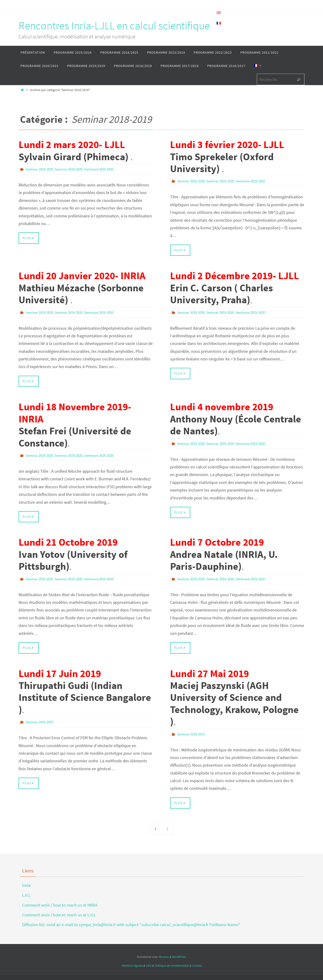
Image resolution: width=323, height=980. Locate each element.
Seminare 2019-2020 (107, 169)
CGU (149, 965)
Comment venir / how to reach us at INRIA (60, 904)
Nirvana (164, 956)
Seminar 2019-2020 (41, 169)
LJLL (26, 895)
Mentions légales (132, 965)
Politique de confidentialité (172, 965)
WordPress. (179, 956)
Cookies (197, 965)
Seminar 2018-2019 (41, 721)
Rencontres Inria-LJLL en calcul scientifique (114, 26)
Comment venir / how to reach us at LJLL (59, 914)
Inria (26, 885)
